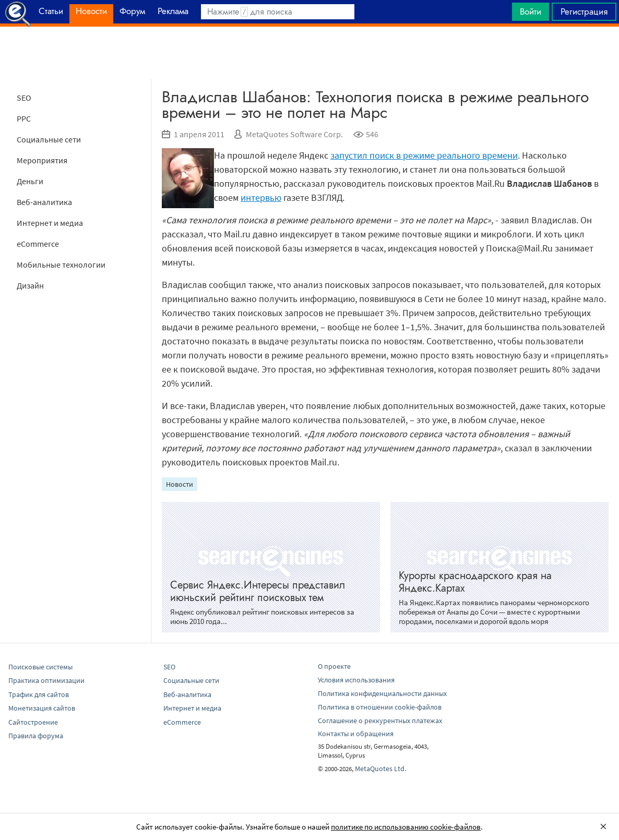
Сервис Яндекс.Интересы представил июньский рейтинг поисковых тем (258, 591)
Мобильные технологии (61, 265)
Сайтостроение (33, 722)
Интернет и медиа (50, 223)
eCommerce (38, 244)
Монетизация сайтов (42, 708)
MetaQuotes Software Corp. (294, 134)
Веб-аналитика (44, 202)
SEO (24, 98)
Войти (531, 11)
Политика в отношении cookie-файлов (380, 707)
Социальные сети (49, 139)
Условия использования (356, 680)
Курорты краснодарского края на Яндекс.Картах (475, 582)
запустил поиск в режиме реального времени (424, 155)
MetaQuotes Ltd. (380, 769)
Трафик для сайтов (39, 694)
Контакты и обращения (356, 734)
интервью (261, 197)
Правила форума (36, 736)
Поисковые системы (40, 667)
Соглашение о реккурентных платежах (380, 721)
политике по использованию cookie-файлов (406, 827)
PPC (24, 118)
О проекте (334, 666)
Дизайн (30, 285)
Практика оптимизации (46, 680)
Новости (180, 484)
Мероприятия (42, 160)
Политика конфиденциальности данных (382, 693)
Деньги (30, 181)
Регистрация (584, 11)
